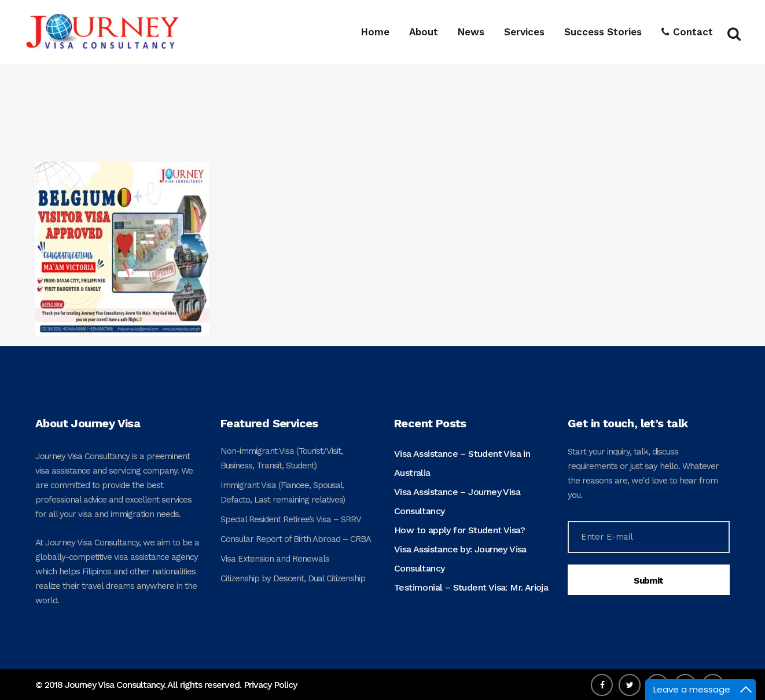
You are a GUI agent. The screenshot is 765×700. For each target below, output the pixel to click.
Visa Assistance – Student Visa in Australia (462, 463)
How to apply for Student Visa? (459, 530)
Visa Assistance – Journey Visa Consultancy (457, 501)
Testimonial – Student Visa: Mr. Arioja (471, 587)
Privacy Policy (270, 685)
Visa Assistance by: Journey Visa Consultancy (460, 559)
